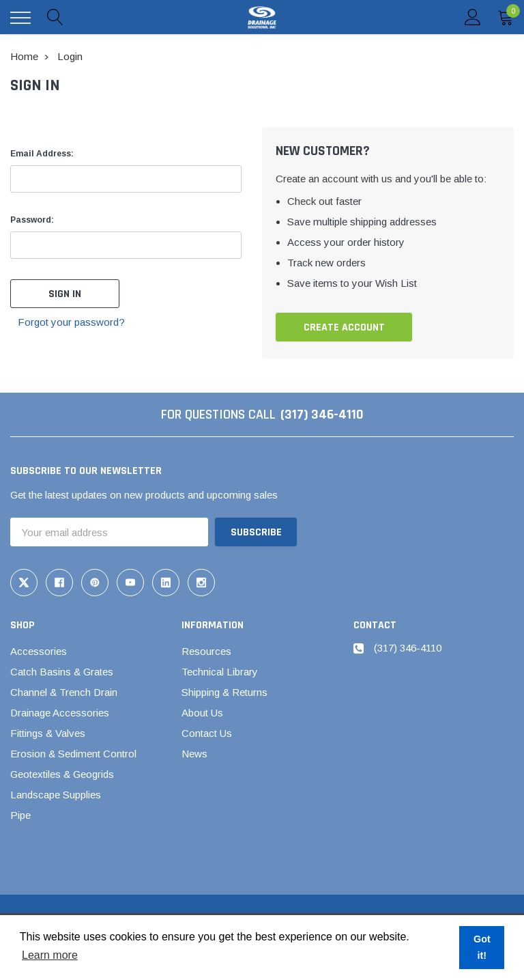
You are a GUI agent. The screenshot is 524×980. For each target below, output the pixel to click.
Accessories (39, 651)
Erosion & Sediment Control (73, 754)
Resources (206, 651)
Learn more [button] (50, 955)
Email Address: (42, 154)
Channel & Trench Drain (64, 692)
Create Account (344, 327)
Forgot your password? (71, 322)
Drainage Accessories (60, 713)
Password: (32, 220)
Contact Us (207, 733)
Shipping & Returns (224, 692)
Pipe (20, 815)
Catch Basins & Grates (62, 672)
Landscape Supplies (56, 795)
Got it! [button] (482, 947)
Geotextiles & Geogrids (62, 774)
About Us (202, 713)
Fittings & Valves (48, 733)
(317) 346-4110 (322, 415)
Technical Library (220, 672)
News (194, 754)
